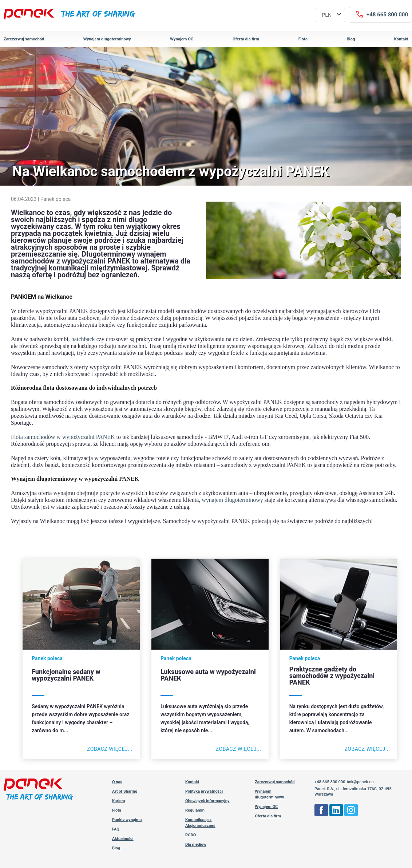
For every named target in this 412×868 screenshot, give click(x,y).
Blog (351, 39)
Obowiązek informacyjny (207, 801)
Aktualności (123, 839)
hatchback (83, 339)
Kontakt (401, 39)
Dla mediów (196, 845)
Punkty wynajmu (127, 820)
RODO (191, 835)
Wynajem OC (182, 39)
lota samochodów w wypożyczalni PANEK (65, 437)
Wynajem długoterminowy (107, 39)
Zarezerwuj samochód (24, 39)
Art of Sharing (125, 791)
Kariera (119, 801)
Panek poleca (56, 199)
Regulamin (195, 810)
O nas (117, 782)
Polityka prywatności (204, 791)
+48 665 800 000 (330, 782)
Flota (303, 39)
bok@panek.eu (360, 782)
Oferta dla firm (246, 39)
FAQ (116, 829)
